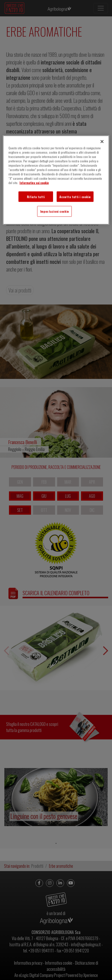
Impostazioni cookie (55, 211)
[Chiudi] (102, 142)
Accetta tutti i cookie (75, 196)
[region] (56, 180)
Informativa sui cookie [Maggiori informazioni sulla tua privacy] (34, 183)
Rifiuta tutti (36, 196)
